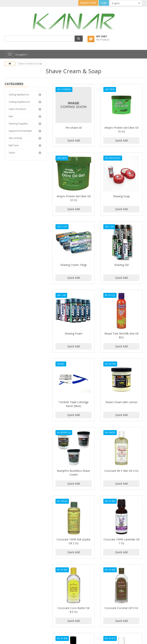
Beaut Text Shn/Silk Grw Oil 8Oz (121, 335)
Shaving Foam (73, 333)
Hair (11, 116)
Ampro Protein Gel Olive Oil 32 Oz (74, 198)
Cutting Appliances (19, 102)
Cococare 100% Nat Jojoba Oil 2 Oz (73, 541)
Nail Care (14, 145)
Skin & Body (15, 138)
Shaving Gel (121, 265)
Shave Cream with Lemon (121, 402)
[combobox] (123, 3)
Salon (12, 153)
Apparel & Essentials (20, 131)
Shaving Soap (121, 196)
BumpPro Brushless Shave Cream (73, 473)
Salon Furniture (17, 109)
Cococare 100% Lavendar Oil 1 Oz (121, 541)
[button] (79, 39)
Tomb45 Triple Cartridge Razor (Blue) (73, 404)
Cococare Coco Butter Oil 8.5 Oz (73, 610)
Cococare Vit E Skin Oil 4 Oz (121, 471)
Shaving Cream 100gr (73, 265)
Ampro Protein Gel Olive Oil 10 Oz (121, 130)
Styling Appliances (19, 94)
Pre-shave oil (73, 128)
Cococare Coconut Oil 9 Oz (121, 608)
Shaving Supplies (18, 123)
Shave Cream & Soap (30, 63)
